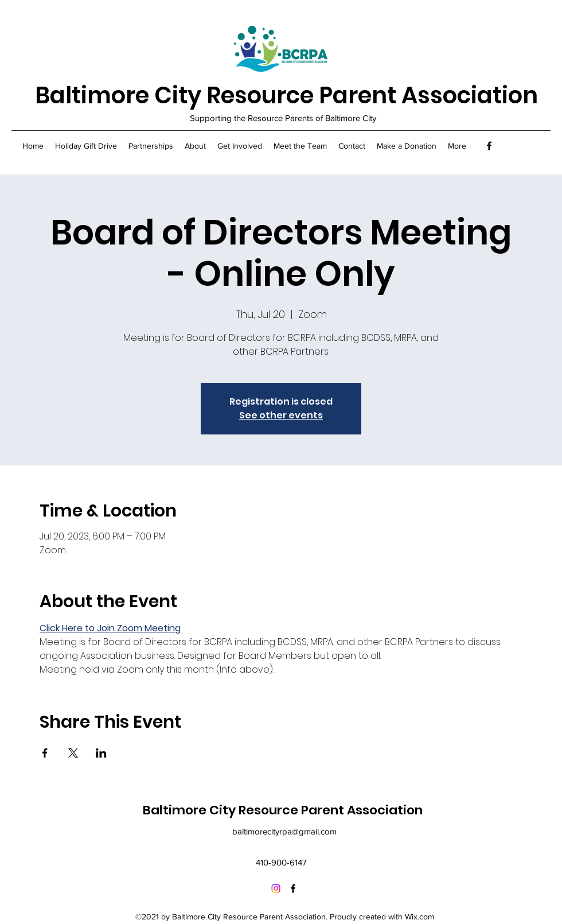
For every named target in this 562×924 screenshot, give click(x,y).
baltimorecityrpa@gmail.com (284, 831)
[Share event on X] (73, 753)
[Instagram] (276, 888)
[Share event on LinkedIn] (101, 753)
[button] (151, 146)
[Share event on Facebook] (45, 753)
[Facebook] (489, 146)
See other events (281, 415)
